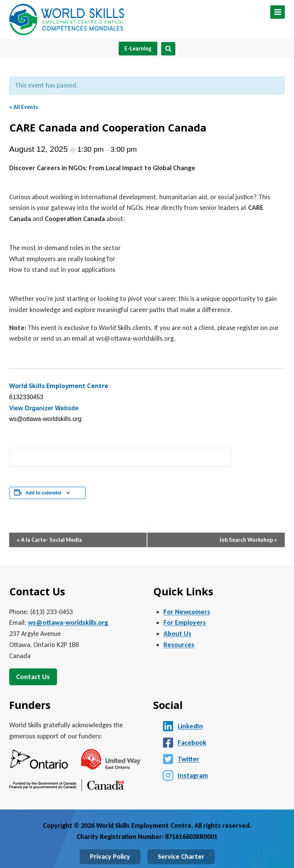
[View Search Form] (168, 49)
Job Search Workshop (248, 540)
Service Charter (181, 857)
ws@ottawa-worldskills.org (68, 623)
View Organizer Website (44, 408)
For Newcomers (187, 612)
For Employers (185, 623)
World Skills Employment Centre (59, 386)
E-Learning (138, 49)
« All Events (24, 107)
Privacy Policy (110, 857)
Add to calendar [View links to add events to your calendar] (43, 493)
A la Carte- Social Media (49, 540)
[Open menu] (278, 12)
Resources (179, 645)
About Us (177, 634)
